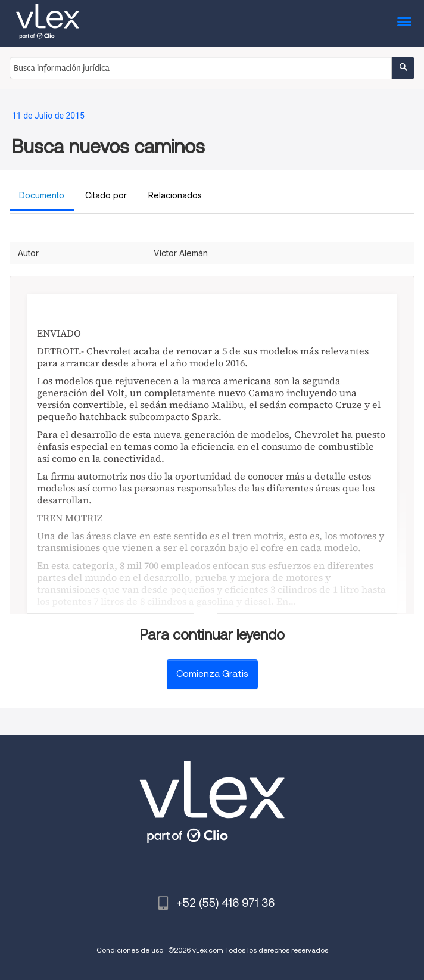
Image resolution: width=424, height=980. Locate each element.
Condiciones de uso (130, 950)
